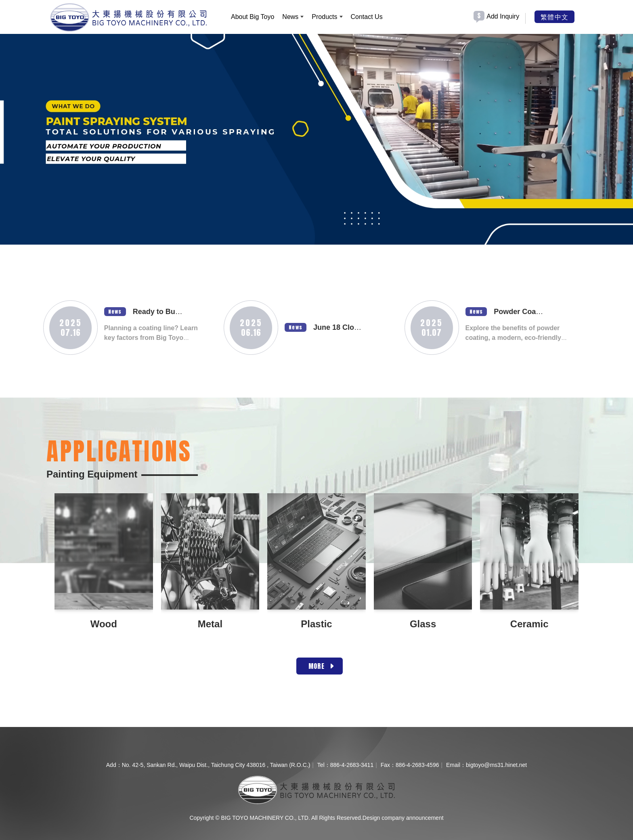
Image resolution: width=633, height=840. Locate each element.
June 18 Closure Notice (328, 327)
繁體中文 (554, 17)
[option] (316, 137)
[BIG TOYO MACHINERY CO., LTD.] (129, 17)
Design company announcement (403, 818)
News (89, 312)
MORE (316, 666)
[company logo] (316, 789)
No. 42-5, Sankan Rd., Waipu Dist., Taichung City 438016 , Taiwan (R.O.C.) (216, 765)
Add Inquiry (503, 16)
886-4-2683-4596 (417, 765)
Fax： (388, 765)
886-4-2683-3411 (352, 765)
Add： (114, 765)
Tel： (324, 765)
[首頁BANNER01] (316, 137)
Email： (456, 765)
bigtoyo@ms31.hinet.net (496, 765)
